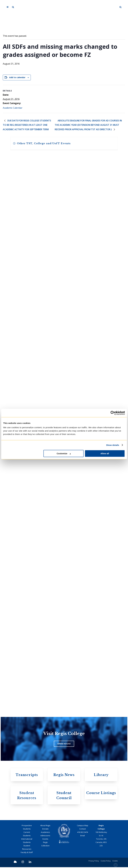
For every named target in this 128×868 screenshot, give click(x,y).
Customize (64, 453)
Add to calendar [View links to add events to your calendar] (17, 77)
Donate (45, 830)
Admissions (45, 836)
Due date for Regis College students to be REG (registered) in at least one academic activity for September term (27, 125)
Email (83, 836)
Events (45, 840)
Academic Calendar (13, 108)
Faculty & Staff (27, 853)
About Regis (45, 826)
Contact (83, 830)
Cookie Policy (106, 862)
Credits (115, 862)
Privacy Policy (94, 862)
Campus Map (83, 826)
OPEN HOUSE (64, 744)
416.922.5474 (83, 833)
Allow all (105, 453)
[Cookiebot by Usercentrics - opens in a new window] (113, 413)
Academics (45, 833)
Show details (113, 445)
